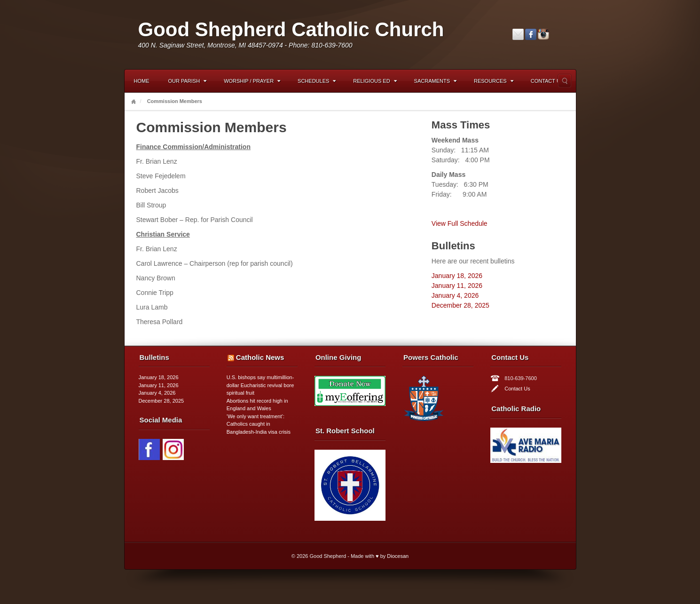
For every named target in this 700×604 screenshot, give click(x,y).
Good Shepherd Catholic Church (291, 29)
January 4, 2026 (455, 295)
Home (142, 81)
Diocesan (398, 556)
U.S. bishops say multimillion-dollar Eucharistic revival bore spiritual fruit (260, 385)
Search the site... (565, 81)
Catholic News (260, 357)
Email (518, 34)
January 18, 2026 (457, 276)
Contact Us (547, 81)
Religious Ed (375, 81)
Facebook (531, 34)
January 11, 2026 (457, 286)
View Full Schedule (460, 223)
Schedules (317, 81)
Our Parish (188, 81)
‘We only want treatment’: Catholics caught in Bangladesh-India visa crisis (259, 424)
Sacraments (435, 81)
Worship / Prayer (252, 81)
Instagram (543, 34)
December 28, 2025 (460, 305)
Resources (494, 81)
